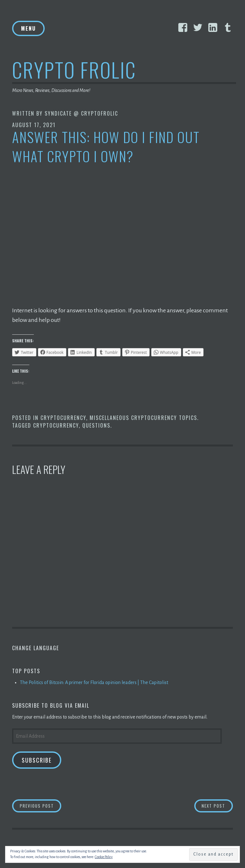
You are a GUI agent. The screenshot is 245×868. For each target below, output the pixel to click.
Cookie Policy (104, 857)
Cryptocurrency (63, 418)
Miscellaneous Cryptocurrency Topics (143, 418)
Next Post (217, 806)
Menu (28, 28)
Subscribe (37, 760)
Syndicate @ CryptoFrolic (81, 113)
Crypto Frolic (74, 69)
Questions (96, 425)
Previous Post (41, 806)
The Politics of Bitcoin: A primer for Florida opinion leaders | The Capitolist (94, 682)
